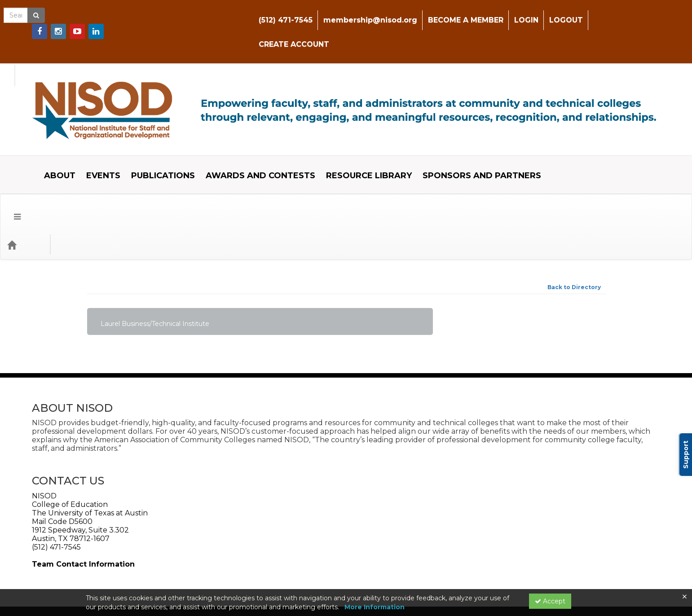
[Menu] (11, 158)
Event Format (126, 157)
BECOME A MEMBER (463, 13)
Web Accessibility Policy (130, 537)
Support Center (113, 569)
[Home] (25, 158)
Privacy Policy (169, 569)
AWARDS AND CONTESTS (254, 131)
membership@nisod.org (368, 13)
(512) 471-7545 (283, 13)
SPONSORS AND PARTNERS (475, 131)
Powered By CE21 (116, 578)
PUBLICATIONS (156, 131)
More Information (375, 607)
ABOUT (53, 131)
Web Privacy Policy (60, 537)
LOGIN (524, 13)
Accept (550, 601)
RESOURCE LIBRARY (362, 131)
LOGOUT (564, 13)
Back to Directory (574, 200)
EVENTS (97, 131)
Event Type (68, 157)
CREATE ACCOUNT (627, 13)
